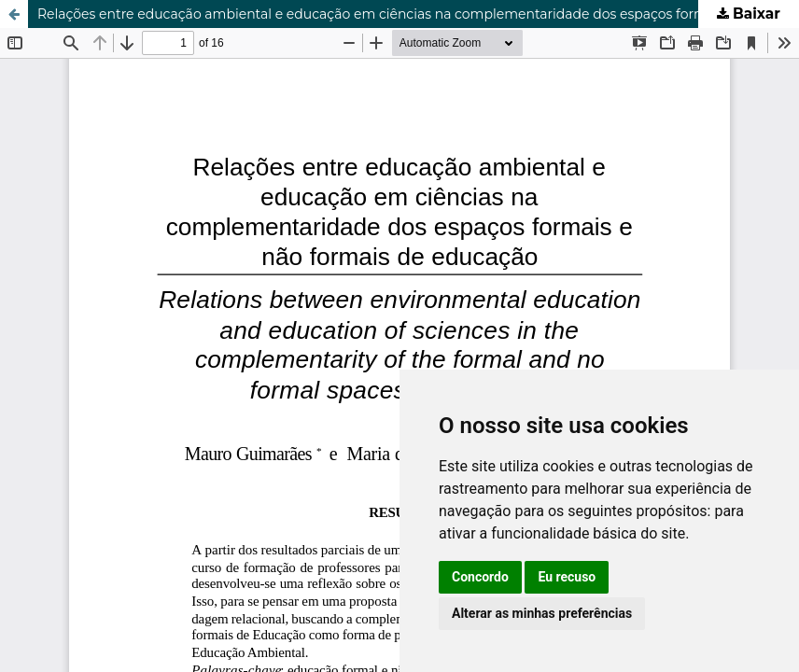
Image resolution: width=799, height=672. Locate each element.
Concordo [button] (480, 577)
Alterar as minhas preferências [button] (542, 613)
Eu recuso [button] (567, 577)
